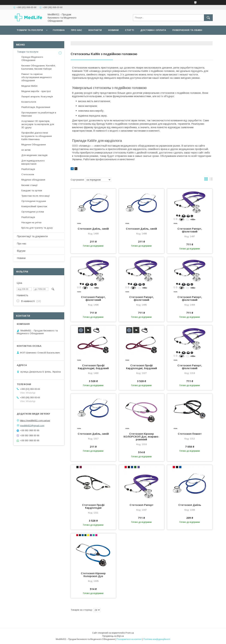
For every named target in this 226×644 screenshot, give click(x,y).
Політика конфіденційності (157, 639)
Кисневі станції (29, 185)
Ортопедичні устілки (33, 212)
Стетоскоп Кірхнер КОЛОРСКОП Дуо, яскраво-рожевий (141, 437)
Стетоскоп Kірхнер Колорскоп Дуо (93, 575)
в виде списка (211, 180)
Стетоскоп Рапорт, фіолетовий (190, 230)
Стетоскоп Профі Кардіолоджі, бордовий (93, 367)
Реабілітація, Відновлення (36, 107)
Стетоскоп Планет (190, 434)
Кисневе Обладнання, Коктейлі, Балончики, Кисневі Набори (38, 67)
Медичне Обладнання (34, 145)
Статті (130, 30)
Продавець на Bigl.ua (113, 636)
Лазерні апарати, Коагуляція (37, 97)
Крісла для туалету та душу (37, 228)
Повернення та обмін (187, 30)
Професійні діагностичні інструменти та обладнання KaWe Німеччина (37, 136)
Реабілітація (28, 169)
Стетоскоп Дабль (190, 505)
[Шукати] (208, 18)
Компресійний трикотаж (34, 206)
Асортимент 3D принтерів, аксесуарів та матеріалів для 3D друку (38, 124)
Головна (59, 30)
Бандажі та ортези (32, 190)
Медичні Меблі (29, 86)
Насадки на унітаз (31, 222)
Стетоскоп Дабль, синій (93, 229)
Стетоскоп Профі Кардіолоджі (93, 506)
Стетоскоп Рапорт (142, 505)
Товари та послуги (30, 30)
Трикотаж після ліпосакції (36, 196)
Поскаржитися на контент (129, 639)
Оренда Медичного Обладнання (32, 59)
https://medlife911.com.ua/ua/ (35, 420)
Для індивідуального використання (33, 162)
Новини (113, 30)
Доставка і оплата (153, 30)
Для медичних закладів (34, 155)
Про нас (77, 30)
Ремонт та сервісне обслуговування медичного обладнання (37, 77)
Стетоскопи (28, 174)
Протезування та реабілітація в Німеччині (39, 114)
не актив (26, 150)
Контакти (95, 30)
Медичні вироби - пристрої (36, 91)
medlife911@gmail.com (32, 425)
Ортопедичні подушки (34, 201)
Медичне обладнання (33, 180)
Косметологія (29, 102)
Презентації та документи (32, 236)
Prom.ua (130, 633)
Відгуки (21, 251)
